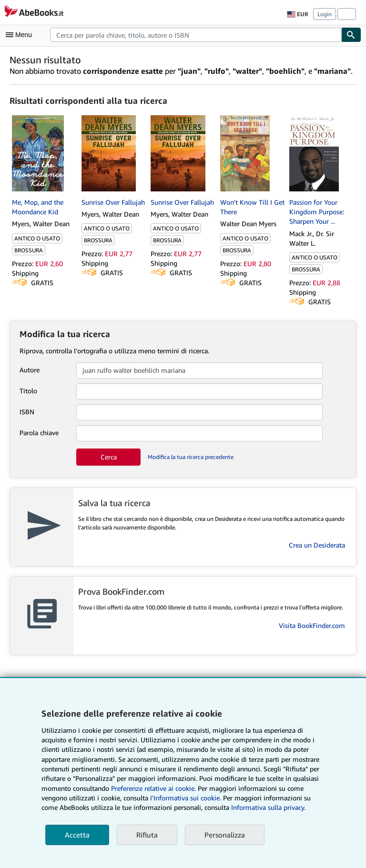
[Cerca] (351, 35)
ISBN (27, 412)
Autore (30, 370)
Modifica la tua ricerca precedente (191, 457)
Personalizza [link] (225, 835)
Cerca (109, 457)
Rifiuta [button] (147, 835)
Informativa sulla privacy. (268, 807)
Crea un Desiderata (317, 545)
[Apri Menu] (21, 35)
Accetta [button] (77, 835)
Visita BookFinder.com (312, 625)
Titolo (28, 391)
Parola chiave (39, 433)
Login (325, 14)
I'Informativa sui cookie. (186, 798)
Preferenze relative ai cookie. (153, 788)
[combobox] (196, 35)
